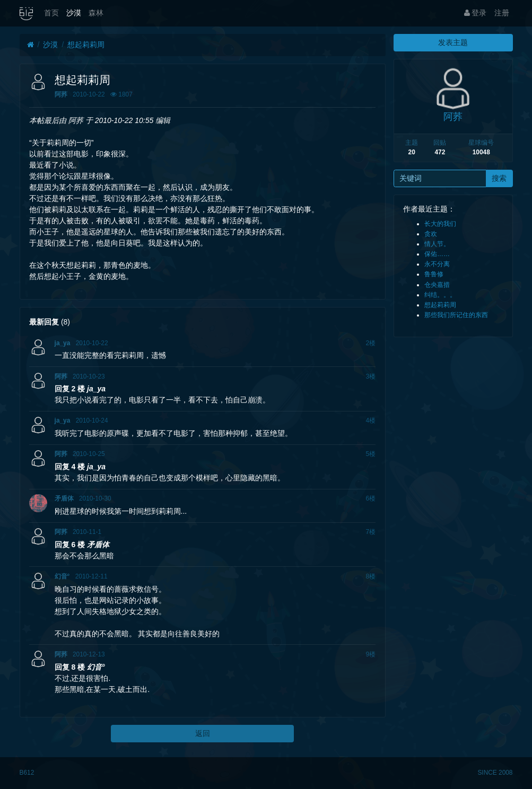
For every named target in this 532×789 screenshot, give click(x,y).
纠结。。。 (440, 295)
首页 (51, 13)
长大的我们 (440, 224)
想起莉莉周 (86, 45)
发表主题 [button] (453, 42)
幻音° (62, 576)
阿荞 (61, 94)
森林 (96, 13)
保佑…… (437, 254)
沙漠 (74, 13)
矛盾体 (64, 498)
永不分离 (437, 264)
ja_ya (63, 343)
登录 (476, 13)
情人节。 (437, 244)
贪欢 (431, 234)
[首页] (30, 45)
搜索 (499, 178)
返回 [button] (203, 733)
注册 (502, 13)
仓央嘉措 (437, 285)
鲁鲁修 (434, 274)
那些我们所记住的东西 (456, 315)
